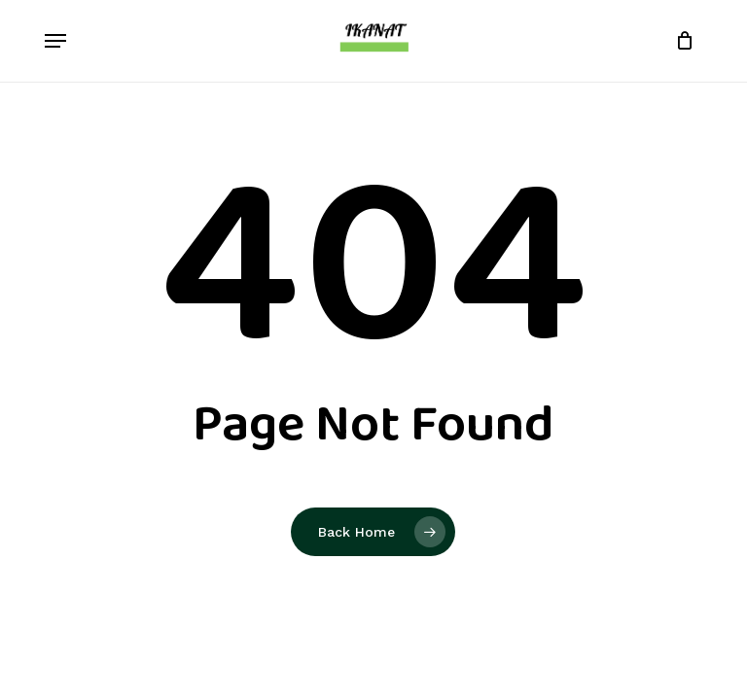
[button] (55, 41)
